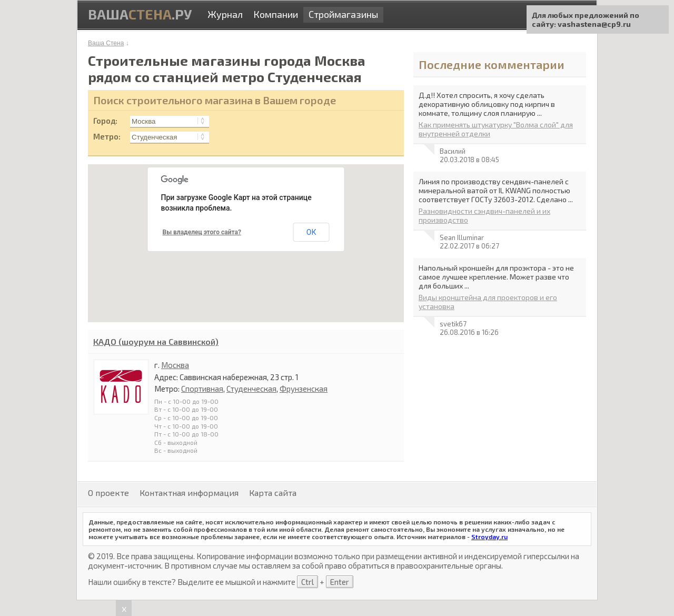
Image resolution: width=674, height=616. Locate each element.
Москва (175, 365)
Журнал (225, 14)
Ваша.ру (140, 14)
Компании (276, 14)
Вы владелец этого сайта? (202, 232)
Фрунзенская (304, 389)
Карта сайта (273, 493)
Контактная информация (189, 493)
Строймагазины (343, 14)
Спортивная (202, 389)
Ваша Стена (106, 43)
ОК (311, 232)
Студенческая (251, 389)
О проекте (108, 493)
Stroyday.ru (489, 536)
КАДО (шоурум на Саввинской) (156, 341)
